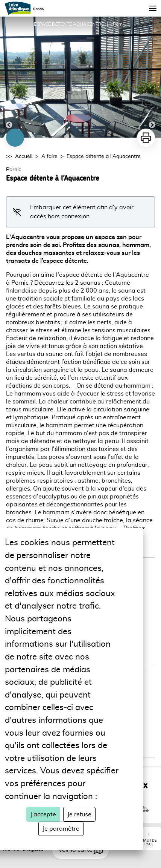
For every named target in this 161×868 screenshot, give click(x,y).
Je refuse (79, 814)
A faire (49, 156)
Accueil (24, 156)
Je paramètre (61, 829)
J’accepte (43, 814)
